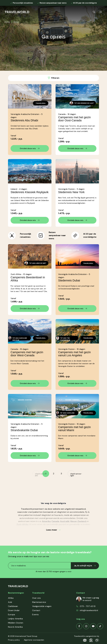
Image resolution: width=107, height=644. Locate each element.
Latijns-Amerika (15, 619)
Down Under (14, 610)
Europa (11, 615)
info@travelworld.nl (89, 610)
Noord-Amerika (15, 627)
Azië (10, 602)
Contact (36, 610)
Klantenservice (39, 602)
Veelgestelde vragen (42, 606)
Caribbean (13, 606)
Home (7, 22)
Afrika (11, 598)
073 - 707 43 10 (88, 606)
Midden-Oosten (16, 623)
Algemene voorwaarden (34, 640)
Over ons (36, 598)
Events (35, 615)
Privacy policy (14, 640)
